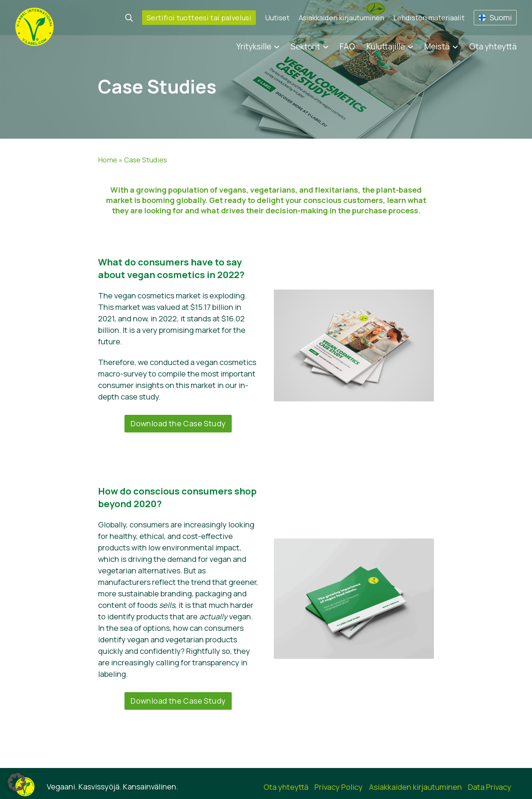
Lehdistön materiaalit (429, 18)
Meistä (437, 46)
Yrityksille (254, 46)
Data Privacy (490, 787)
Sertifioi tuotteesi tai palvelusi (199, 18)
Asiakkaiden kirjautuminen (341, 18)
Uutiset (277, 18)
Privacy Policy (339, 787)
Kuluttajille (386, 46)
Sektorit (305, 46)
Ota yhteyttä (493, 46)
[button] (17, 782)
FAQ (347, 46)
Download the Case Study (178, 423)
